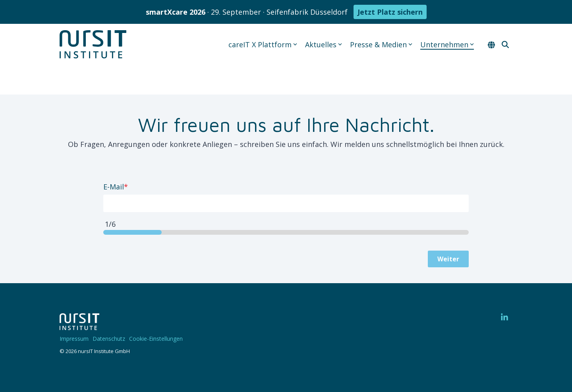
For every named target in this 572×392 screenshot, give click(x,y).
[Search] (505, 44)
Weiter (448, 259)
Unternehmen (447, 44)
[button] (504, 318)
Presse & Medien (381, 44)
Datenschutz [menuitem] (109, 339)
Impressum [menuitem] (74, 339)
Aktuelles (324, 44)
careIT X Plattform (263, 44)
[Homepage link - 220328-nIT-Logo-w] (79, 326)
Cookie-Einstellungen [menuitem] (156, 339)
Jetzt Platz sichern (390, 12)
